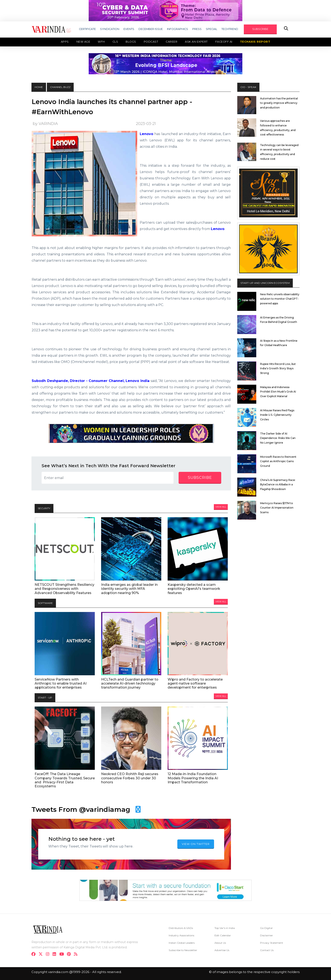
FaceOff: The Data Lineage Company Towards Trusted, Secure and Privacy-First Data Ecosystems (65, 780)
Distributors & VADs (181, 928)
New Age (83, 42)
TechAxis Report (255, 42)
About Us (220, 943)
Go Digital (266, 928)
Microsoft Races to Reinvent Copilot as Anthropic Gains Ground (278, 461)
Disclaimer (267, 935)
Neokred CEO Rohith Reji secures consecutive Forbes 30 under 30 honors (130, 778)
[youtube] (63, 955)
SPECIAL (212, 29)
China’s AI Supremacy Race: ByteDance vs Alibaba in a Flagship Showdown (278, 485)
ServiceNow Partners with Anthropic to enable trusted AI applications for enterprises (61, 683)
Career (172, 42)
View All (221, 507)
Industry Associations (181, 935)
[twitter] (42, 955)
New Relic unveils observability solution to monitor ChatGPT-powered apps (280, 299)
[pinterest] (70, 955)
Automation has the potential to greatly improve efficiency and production (279, 103)
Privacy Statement (272, 943)
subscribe (200, 478)
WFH (101, 42)
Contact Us (267, 950)
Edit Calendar (223, 935)
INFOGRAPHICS (178, 29)
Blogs (131, 42)
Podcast (151, 42)
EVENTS (129, 29)
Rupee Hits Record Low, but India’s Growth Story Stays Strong (278, 368)
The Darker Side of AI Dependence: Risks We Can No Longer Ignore (278, 438)
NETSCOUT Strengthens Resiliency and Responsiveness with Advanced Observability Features (64, 589)
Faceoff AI (224, 42)
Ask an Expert (196, 42)
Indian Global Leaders (182, 943)
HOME (39, 87)
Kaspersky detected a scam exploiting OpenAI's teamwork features (194, 589)
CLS (115, 42)
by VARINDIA (45, 124)
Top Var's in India (225, 928)
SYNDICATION (110, 29)
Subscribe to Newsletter (183, 950)
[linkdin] (56, 955)
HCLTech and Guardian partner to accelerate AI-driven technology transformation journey (130, 683)
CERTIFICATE (87, 29)
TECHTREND (230, 29)
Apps (65, 42)
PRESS (197, 29)
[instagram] (49, 955)
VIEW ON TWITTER (196, 844)
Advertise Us (222, 950)
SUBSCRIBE (260, 29)
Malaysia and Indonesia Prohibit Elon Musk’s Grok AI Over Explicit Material (278, 392)
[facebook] (35, 955)
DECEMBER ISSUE (151, 29)
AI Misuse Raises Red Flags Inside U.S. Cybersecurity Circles (277, 415)
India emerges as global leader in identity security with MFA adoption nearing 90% (129, 589)
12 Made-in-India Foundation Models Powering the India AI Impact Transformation (193, 778)
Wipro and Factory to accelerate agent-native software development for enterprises (195, 683)
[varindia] (77, 955)
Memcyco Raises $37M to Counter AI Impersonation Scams (277, 508)
